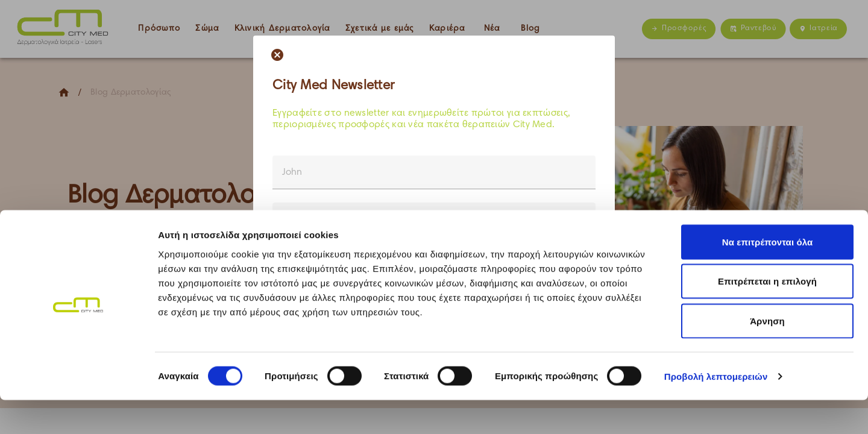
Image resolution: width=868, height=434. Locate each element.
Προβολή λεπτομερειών (716, 410)
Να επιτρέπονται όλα (768, 276)
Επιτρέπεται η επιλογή (767, 316)
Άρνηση (767, 355)
